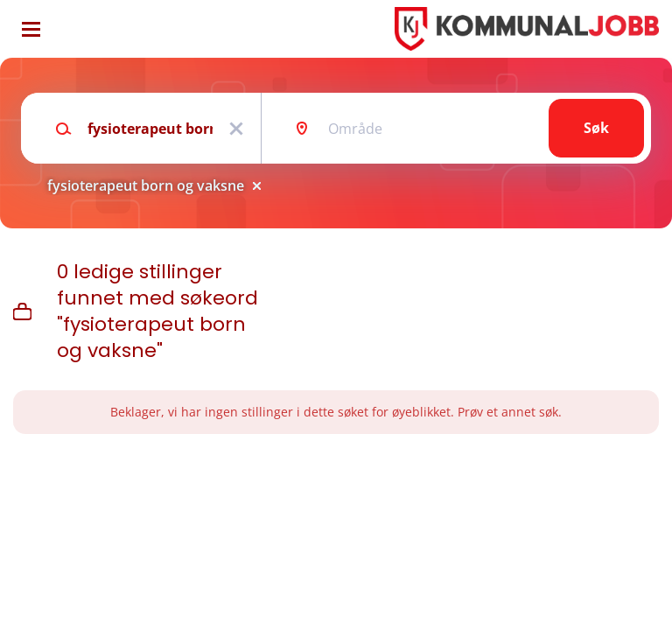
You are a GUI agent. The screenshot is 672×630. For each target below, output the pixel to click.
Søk (596, 128)
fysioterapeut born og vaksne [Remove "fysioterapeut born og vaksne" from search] (146, 185)
